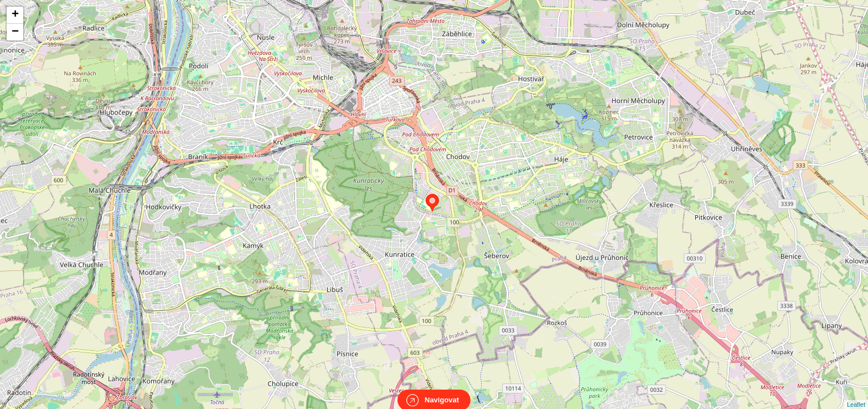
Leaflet (856, 395)
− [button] (15, 32)
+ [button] (15, 15)
